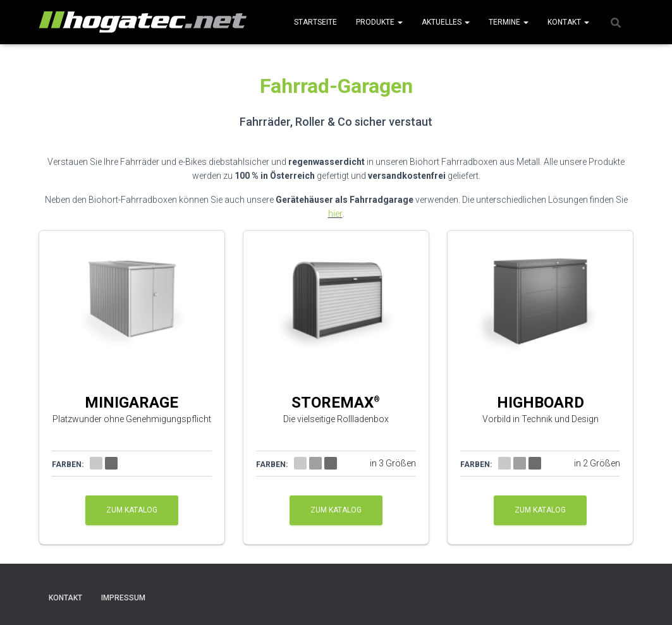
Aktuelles (446, 22)
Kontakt (568, 22)
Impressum (123, 598)
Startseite (315, 22)
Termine (509, 22)
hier (335, 214)
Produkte (379, 22)
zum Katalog (132, 510)
